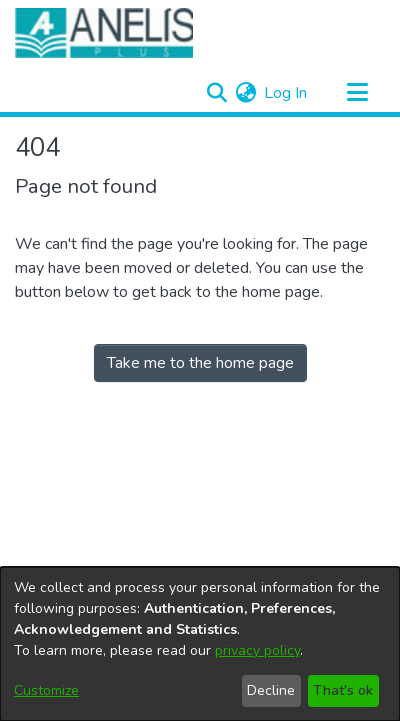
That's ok (343, 690)
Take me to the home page (200, 363)
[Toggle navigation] (357, 93)
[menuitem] (245, 93)
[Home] (104, 33)
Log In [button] (286, 93)
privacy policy (257, 650)
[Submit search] (216, 93)
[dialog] (200, 644)
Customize (46, 690)
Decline (271, 690)
